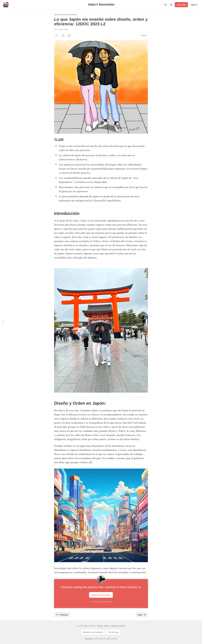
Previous (62, 615)
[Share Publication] (171, 5)
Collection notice (118, 626)
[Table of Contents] (3, 322)
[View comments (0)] (63, 35)
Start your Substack (93, 632)
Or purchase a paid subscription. (101, 602)
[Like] (57, 35)
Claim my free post (101, 595)
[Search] (165, 5)
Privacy (100, 626)
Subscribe (181, 5)
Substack (89, 639)
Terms (107, 626)
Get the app (113, 632)
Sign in (194, 5)
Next (142, 615)
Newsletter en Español (66, 15)
